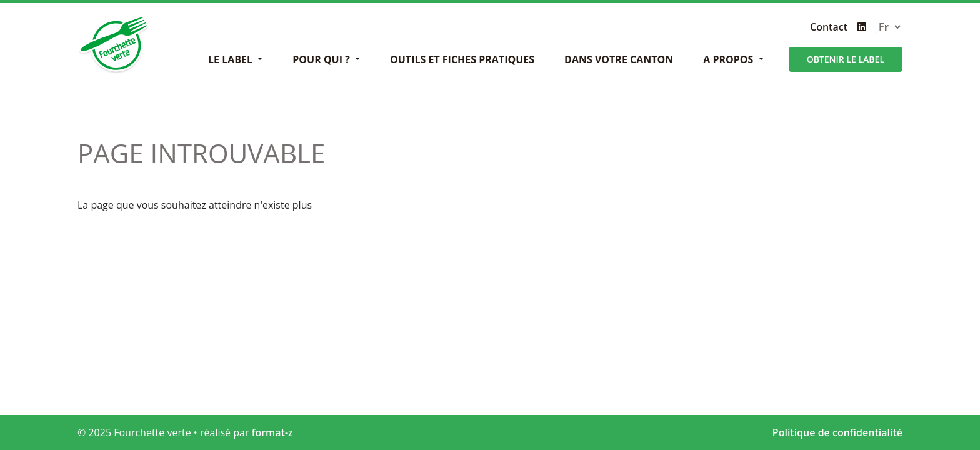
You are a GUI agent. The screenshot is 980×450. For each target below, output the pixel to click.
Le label (232, 59)
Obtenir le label (846, 59)
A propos (729, 59)
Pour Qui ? (322, 59)
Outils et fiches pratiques (462, 59)
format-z (272, 432)
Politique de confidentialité (837, 432)
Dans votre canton (619, 59)
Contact (829, 27)
